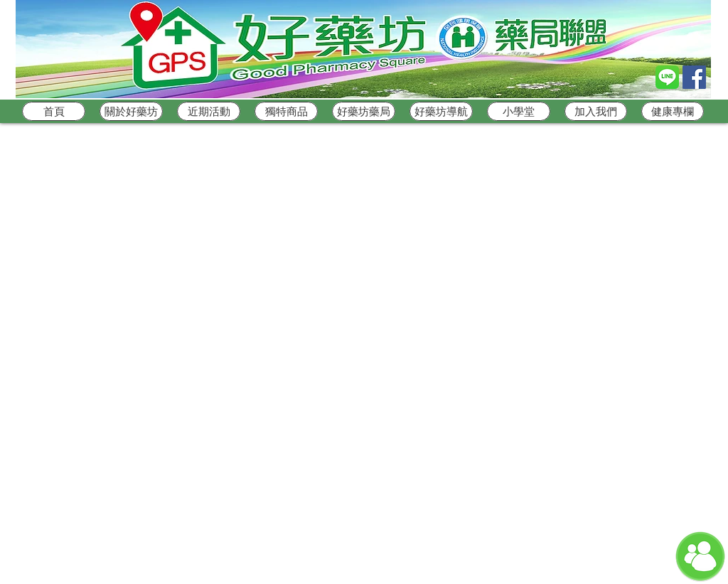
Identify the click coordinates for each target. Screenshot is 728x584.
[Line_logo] (667, 77)
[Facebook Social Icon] (694, 77)
